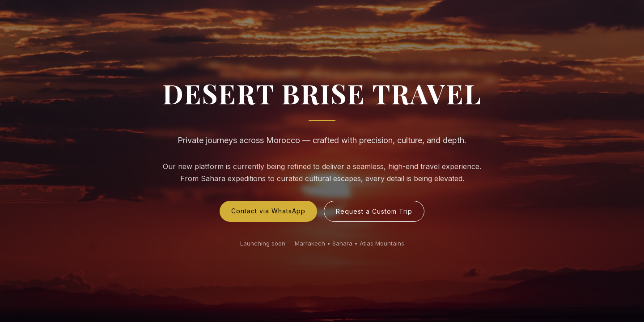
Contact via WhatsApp (268, 211)
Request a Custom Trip (374, 211)
